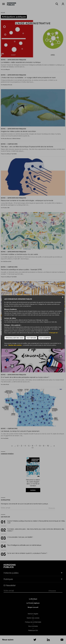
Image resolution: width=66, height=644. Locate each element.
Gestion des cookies (15, 345)
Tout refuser (32, 338)
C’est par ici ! (54, 333)
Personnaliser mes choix (15, 338)
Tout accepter (45, 338)
